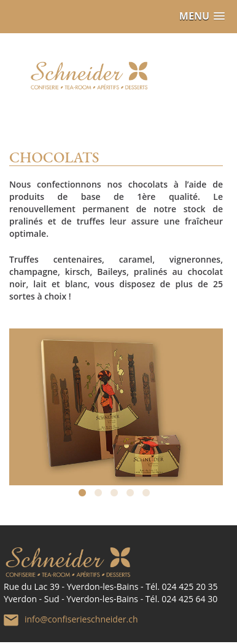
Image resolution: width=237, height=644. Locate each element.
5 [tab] (148, 495)
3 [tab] (116, 495)
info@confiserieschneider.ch (81, 618)
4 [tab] (132, 495)
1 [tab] (84, 495)
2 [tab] (100, 495)
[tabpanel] (116, 400)
